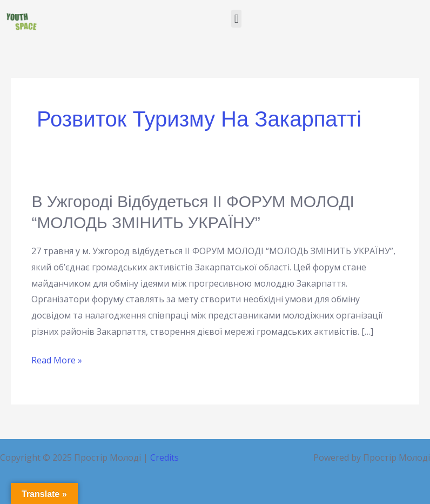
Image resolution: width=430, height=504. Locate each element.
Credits (164, 457)
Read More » (57, 359)
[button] (236, 19)
